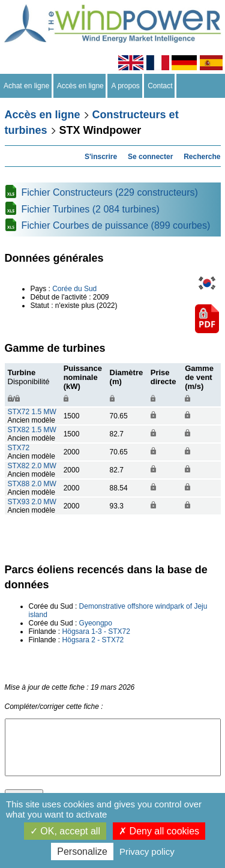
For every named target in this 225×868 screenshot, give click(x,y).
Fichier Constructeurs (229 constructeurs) (110, 192)
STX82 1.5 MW (32, 430)
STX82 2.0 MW (32, 466)
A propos (125, 86)
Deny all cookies (159, 831)
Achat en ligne (27, 86)
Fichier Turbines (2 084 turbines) (91, 209)
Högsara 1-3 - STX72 (96, 631)
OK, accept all (65, 831)
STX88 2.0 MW (32, 484)
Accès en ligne (81, 86)
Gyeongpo (96, 623)
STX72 (19, 448)
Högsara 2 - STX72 (93, 640)
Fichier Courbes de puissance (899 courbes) (116, 225)
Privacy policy (147, 851)
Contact (160, 86)
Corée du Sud (74, 289)
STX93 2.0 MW (32, 502)
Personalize (82, 851)
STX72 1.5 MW (32, 412)
